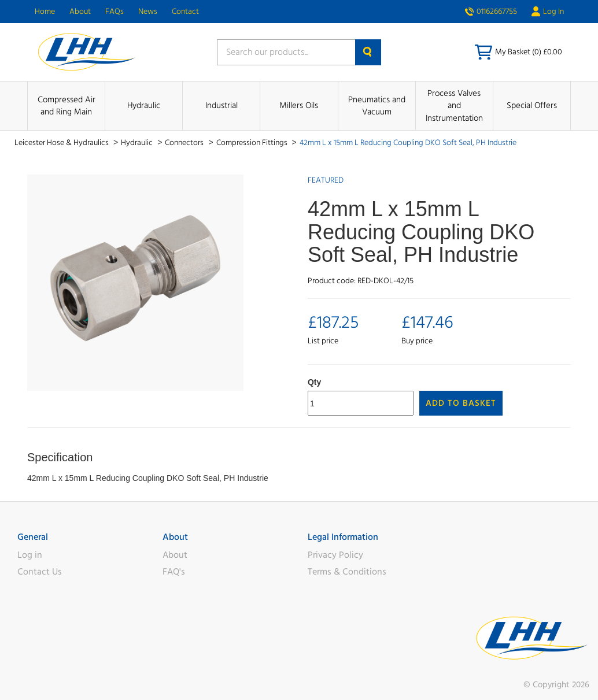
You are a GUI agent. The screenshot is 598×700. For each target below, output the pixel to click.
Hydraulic (144, 105)
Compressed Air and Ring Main (67, 106)
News (148, 12)
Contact (185, 12)
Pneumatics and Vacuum (377, 106)
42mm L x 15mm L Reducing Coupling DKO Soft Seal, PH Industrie (408, 143)
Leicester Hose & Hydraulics (62, 143)
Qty (314, 382)
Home (45, 12)
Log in (30, 555)
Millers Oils (299, 105)
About (80, 12)
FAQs (115, 12)
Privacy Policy (335, 555)
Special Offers (532, 105)
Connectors (185, 143)
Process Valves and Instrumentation (454, 106)
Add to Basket (461, 403)
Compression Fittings (253, 143)
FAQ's (174, 572)
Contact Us (40, 572)
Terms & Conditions (347, 572)
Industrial (222, 105)
